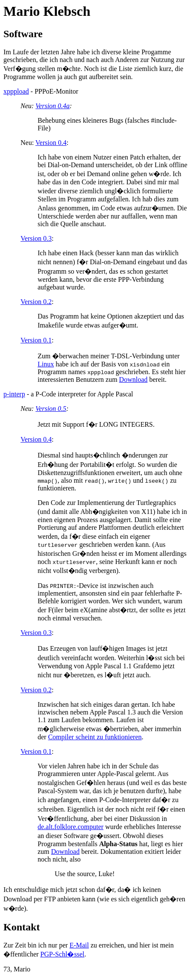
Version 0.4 (51, 143)
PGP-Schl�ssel (62, 954)
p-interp (14, 394)
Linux (46, 364)
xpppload (16, 91)
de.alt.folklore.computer (71, 827)
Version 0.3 (36, 238)
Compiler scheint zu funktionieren (95, 737)
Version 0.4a (53, 106)
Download (134, 379)
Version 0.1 (36, 340)
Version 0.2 (36, 302)
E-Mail (79, 945)
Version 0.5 (51, 409)
